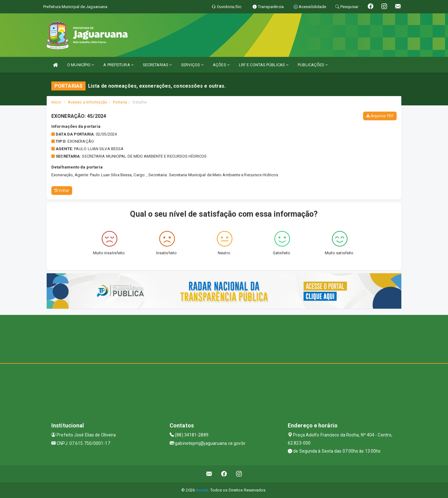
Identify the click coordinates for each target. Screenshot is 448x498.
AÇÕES (221, 65)
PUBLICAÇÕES (313, 65)
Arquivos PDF (380, 116)
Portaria (120, 102)
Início (56, 102)
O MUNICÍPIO (81, 65)
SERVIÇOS (192, 65)
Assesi (202, 490)
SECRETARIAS (157, 65)
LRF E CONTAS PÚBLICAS (264, 65)
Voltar (62, 191)
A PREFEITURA (118, 65)
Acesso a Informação (88, 102)
